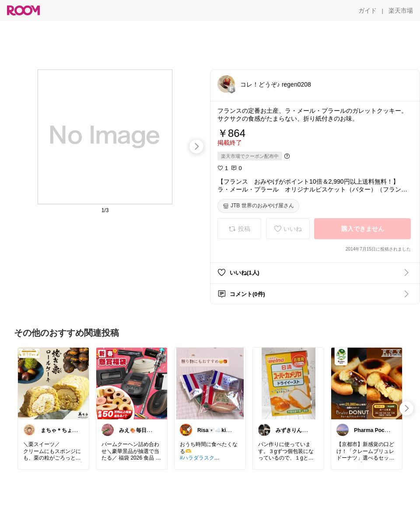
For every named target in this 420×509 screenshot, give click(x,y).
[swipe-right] (196, 146)
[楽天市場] (401, 10)
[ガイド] (367, 10)
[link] (53, 383)
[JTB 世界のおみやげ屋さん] (258, 206)
